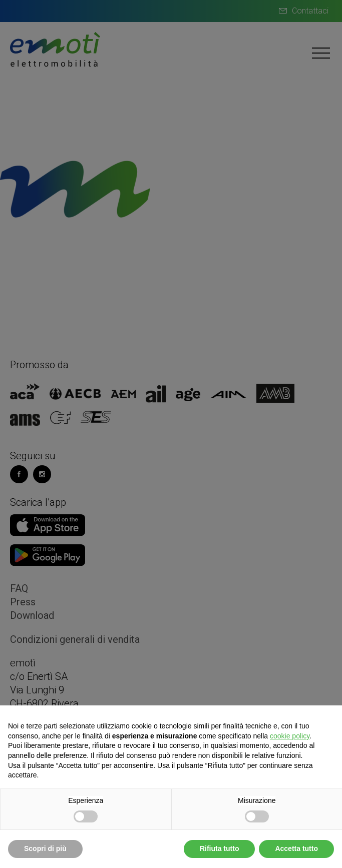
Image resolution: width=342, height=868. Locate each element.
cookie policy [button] (290, 736)
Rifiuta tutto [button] (220, 848)
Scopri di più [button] (45, 848)
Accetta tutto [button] (296, 848)
